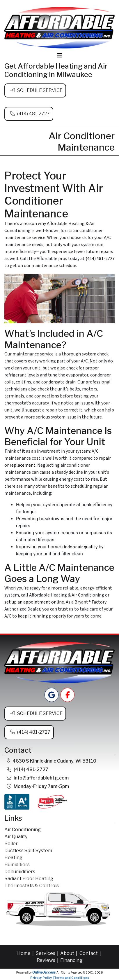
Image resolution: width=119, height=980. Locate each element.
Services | (48, 953)
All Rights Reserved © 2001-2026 (80, 972)
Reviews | (48, 960)
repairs (106, 252)
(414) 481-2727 (33, 114)
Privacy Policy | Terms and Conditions (60, 978)
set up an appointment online (34, 602)
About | (69, 953)
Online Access (44, 972)
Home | (26, 953)
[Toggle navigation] (60, 55)
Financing (71, 960)
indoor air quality (81, 547)
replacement (23, 465)
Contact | (91, 953)
